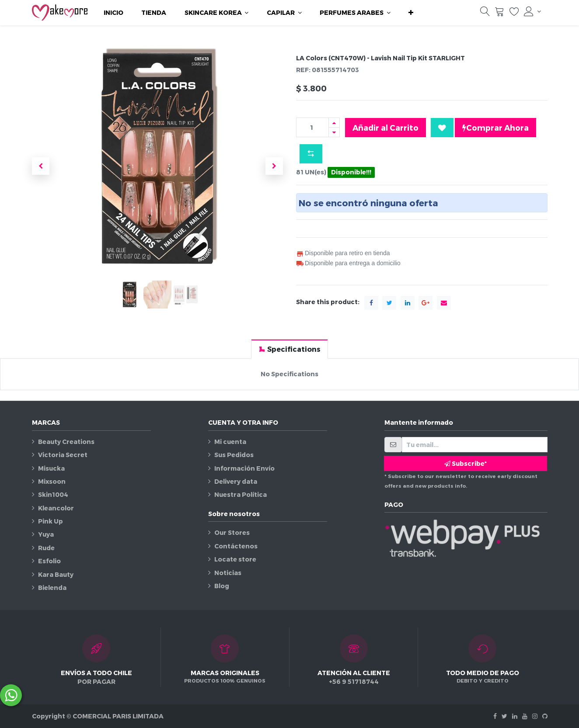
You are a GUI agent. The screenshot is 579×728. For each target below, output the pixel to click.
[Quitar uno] (334, 132)
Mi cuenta (230, 442)
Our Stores (232, 532)
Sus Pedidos (234, 455)
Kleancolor (56, 508)
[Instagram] (535, 716)
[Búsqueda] (485, 14)
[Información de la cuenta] (532, 11)
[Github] (545, 716)
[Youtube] (525, 716)
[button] (411, 13)
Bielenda (52, 588)
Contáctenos (236, 546)
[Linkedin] (515, 716)
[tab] (289, 349)
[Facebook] (495, 716)
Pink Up (51, 521)
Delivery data (236, 481)
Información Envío (244, 468)
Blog (222, 586)
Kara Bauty (56, 574)
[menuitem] (113, 13)
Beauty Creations (66, 442)
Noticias (228, 573)
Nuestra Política (241, 494)
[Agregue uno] (334, 123)
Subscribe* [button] (466, 463)
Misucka (51, 468)
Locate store (235, 559)
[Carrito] (499, 14)
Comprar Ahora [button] (495, 128)
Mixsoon (52, 481)
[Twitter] (504, 716)
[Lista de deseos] (514, 14)
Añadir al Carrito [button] (385, 127)
